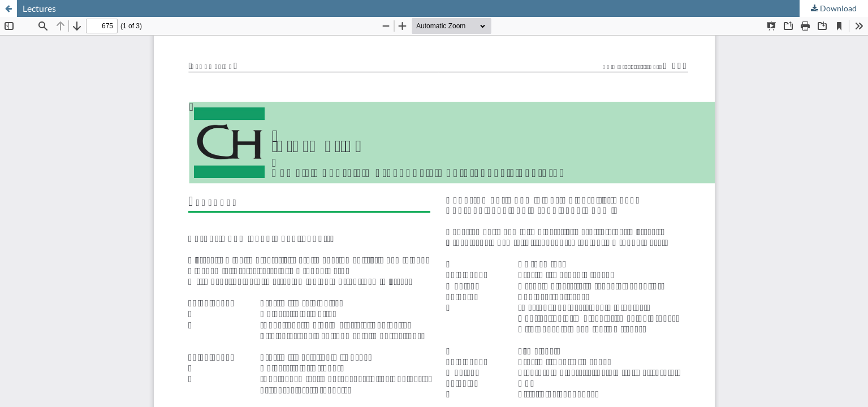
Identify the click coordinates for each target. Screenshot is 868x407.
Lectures (39, 8)
